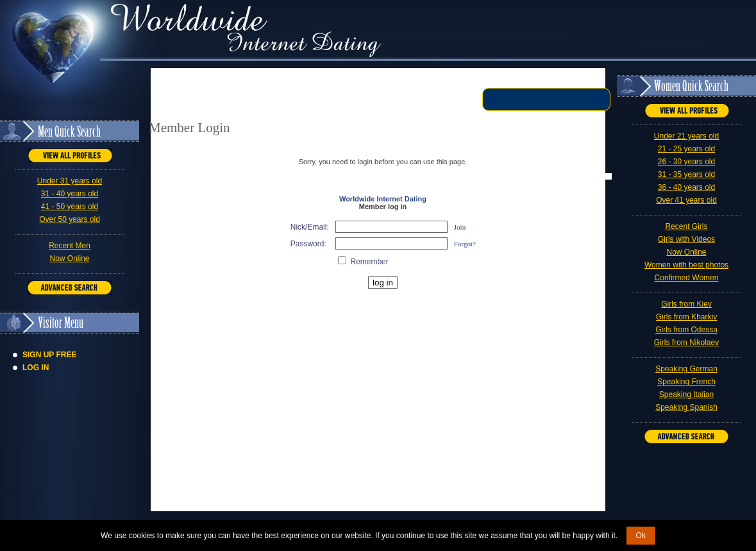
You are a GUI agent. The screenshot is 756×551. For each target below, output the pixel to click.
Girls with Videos (686, 239)
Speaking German (686, 369)
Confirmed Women (687, 278)
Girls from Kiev (686, 304)
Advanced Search (70, 288)
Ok (641, 536)
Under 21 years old (686, 136)
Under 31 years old (70, 181)
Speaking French (686, 382)
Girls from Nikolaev (686, 343)
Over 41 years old (686, 200)
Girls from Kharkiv (686, 317)
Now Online (69, 259)
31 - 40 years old (70, 194)
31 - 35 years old (686, 174)
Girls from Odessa (686, 330)
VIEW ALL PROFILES (70, 156)
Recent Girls (686, 226)
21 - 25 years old (686, 149)
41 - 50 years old (70, 207)
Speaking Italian (686, 394)
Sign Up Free (49, 355)
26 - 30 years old (686, 162)
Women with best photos (686, 265)
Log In (36, 368)
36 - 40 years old (686, 187)
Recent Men (70, 246)
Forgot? (465, 244)
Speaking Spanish (686, 407)
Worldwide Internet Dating (383, 199)
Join (460, 227)
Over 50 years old (70, 219)
